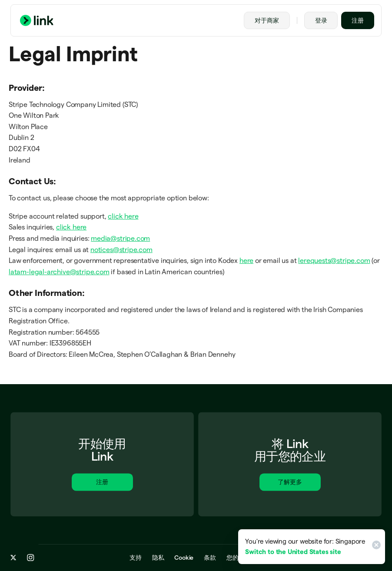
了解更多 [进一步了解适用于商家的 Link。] (290, 483)
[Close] (375, 547)
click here (123, 216)
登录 (321, 20)
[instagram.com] (31, 558)
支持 (136, 558)
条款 (210, 558)
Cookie (184, 558)
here (246, 261)
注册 (358, 20)
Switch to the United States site (293, 552)
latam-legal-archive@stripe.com (59, 272)
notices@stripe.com (121, 250)
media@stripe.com (120, 238)
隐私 (158, 558)
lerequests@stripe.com (334, 261)
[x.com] (13, 558)
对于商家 (267, 20)
